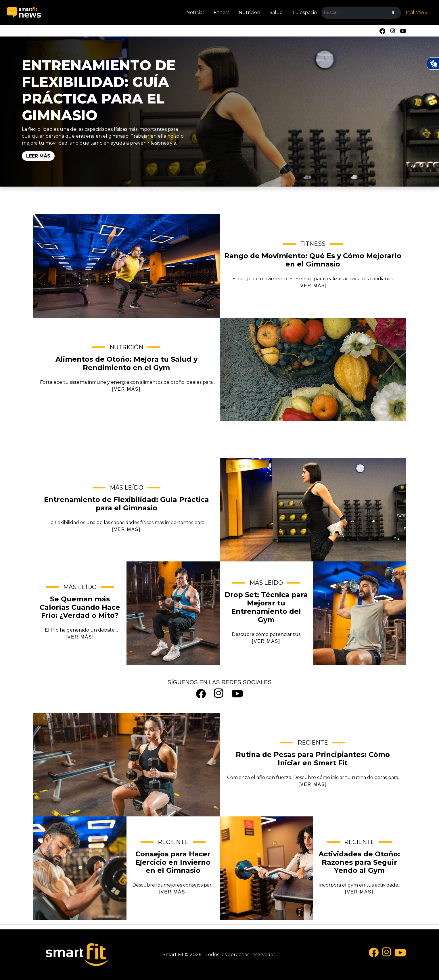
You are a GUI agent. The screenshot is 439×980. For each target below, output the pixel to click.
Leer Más (38, 156)
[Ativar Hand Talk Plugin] (433, 64)
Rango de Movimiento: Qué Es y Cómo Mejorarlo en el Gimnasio (126, 266)
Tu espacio (304, 13)
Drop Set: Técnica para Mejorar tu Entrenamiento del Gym (359, 613)
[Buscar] (393, 13)
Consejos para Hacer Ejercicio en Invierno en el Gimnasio (80, 868)
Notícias (195, 13)
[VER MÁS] (313, 286)
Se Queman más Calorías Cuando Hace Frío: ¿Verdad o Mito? (173, 613)
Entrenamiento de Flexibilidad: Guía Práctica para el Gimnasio (99, 90)
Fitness (222, 13)
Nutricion (249, 13)
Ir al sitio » (417, 13)
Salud (276, 13)
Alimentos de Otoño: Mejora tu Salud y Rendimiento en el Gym (313, 369)
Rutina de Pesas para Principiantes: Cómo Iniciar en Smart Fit (126, 765)
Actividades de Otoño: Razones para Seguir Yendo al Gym (266, 868)
